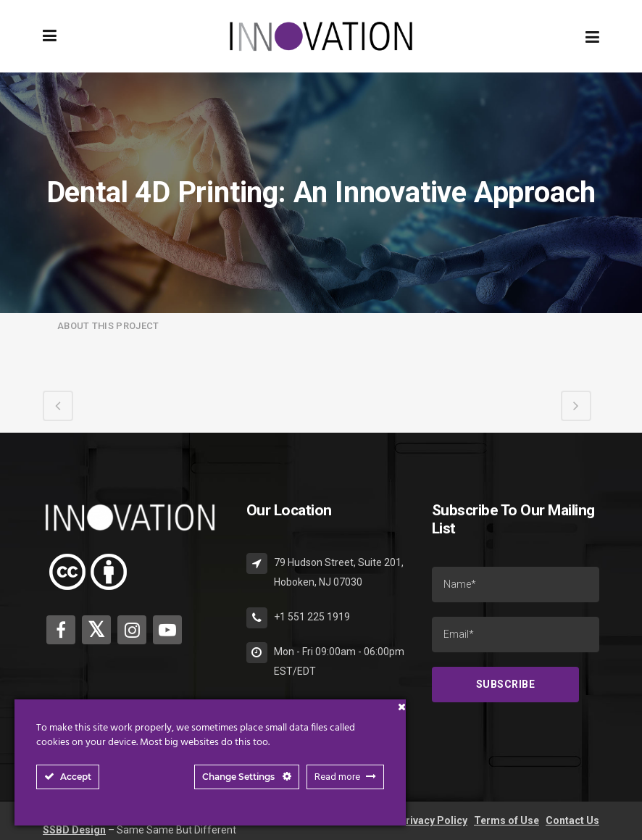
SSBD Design (74, 830)
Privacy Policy (433, 820)
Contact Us (572, 820)
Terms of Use (506, 820)
